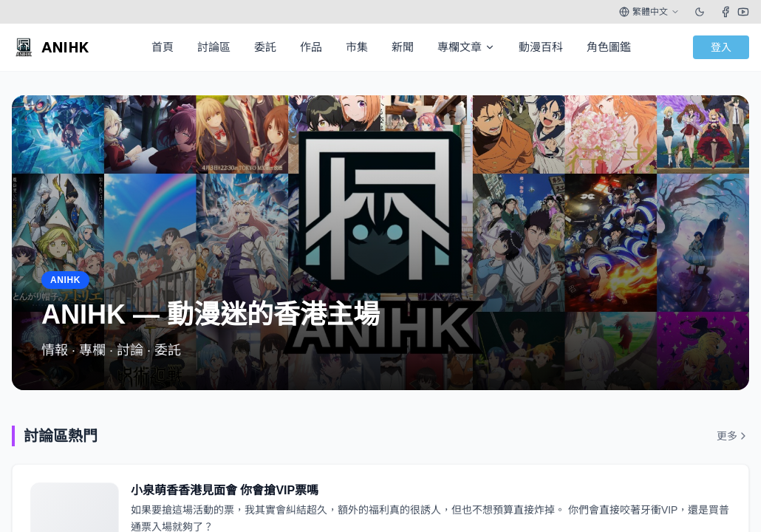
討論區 (214, 47)
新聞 (403, 47)
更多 (733, 436)
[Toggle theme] (700, 12)
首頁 (163, 47)
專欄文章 (466, 47)
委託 (265, 47)
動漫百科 (541, 47)
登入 (721, 47)
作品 (311, 47)
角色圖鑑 (609, 47)
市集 (357, 47)
